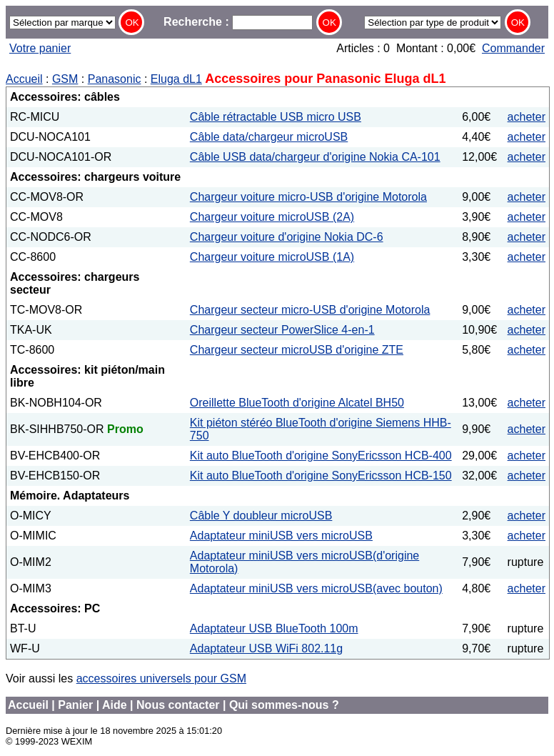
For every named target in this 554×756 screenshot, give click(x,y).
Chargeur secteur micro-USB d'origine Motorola (310, 310)
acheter (527, 117)
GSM (65, 79)
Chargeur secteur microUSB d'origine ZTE (297, 350)
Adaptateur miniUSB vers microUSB (281, 536)
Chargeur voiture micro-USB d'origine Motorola (308, 197)
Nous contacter (178, 705)
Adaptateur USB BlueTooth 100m (274, 628)
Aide (115, 705)
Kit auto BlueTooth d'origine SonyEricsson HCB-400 (321, 456)
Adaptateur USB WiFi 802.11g (266, 648)
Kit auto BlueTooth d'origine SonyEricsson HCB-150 (321, 476)
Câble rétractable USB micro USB (276, 117)
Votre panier (40, 48)
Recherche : (238, 22)
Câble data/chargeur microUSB (269, 137)
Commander (513, 48)
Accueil (24, 79)
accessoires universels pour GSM (161, 678)
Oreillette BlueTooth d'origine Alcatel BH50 (297, 403)
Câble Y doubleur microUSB (261, 516)
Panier (75, 705)
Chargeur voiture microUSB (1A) (272, 257)
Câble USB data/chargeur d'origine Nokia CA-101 (315, 157)
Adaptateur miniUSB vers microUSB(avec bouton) (316, 588)
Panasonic (115, 79)
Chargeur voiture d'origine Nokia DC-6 (287, 237)
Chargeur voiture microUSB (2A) (272, 217)
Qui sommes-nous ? (284, 705)
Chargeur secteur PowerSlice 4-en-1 (282, 330)
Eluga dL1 (176, 79)
